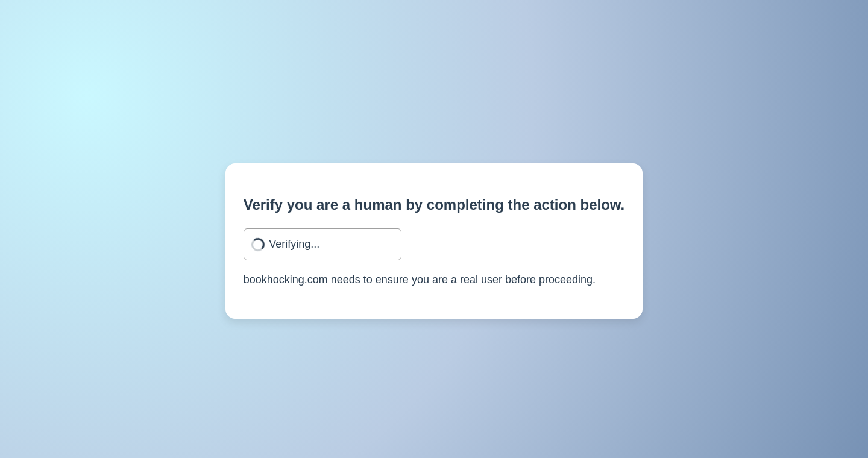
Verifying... (294, 244)
